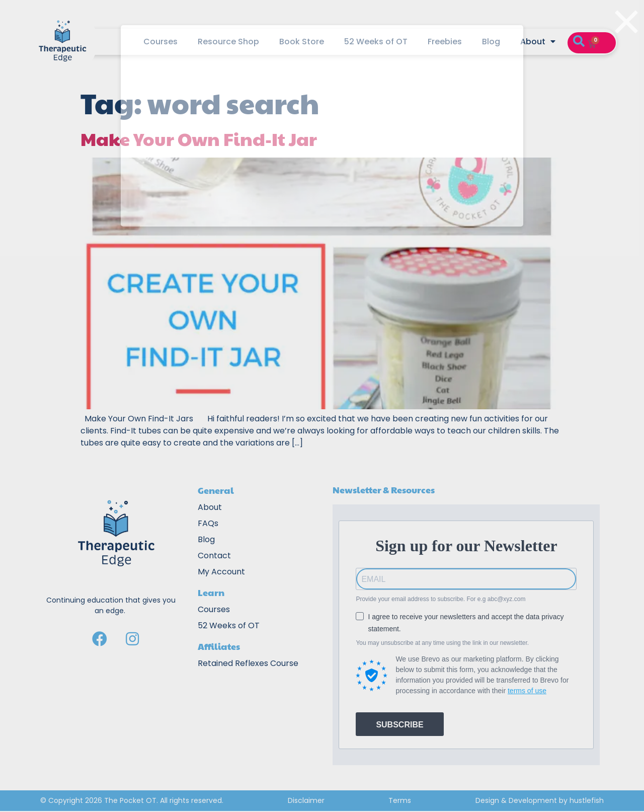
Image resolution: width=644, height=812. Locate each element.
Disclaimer (306, 800)
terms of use (527, 691)
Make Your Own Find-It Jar (199, 138)
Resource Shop (228, 42)
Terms (400, 800)
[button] (579, 42)
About (538, 42)
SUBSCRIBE (399, 725)
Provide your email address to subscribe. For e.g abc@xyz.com (440, 599)
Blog (491, 42)
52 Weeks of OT (376, 42)
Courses (160, 42)
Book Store (302, 42)
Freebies (445, 42)
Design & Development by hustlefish (540, 800)
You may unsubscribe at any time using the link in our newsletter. (442, 643)
